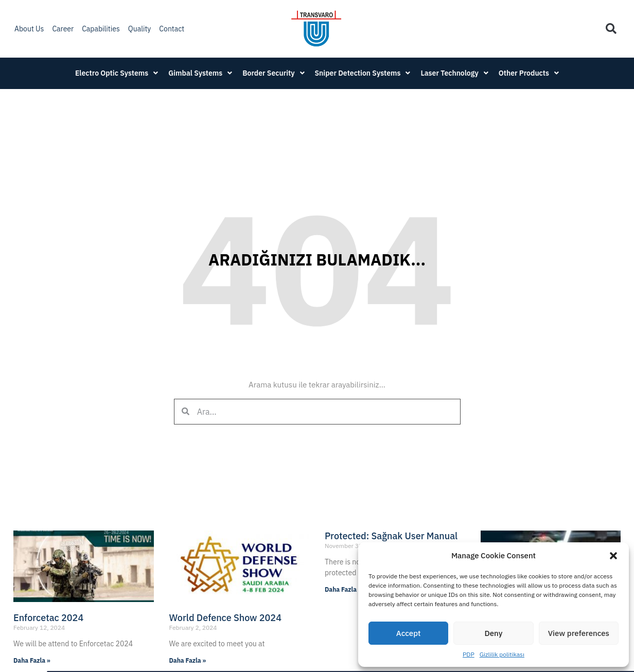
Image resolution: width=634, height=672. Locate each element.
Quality (140, 29)
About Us (29, 29)
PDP (469, 654)
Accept (409, 633)
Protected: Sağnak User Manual (391, 536)
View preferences (579, 633)
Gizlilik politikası (502, 654)
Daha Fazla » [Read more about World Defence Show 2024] (188, 660)
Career (63, 29)
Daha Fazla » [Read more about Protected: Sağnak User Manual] (343, 589)
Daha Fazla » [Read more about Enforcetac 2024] (32, 660)
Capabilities (101, 29)
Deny (494, 633)
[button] (613, 556)
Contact (172, 29)
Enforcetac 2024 (48, 618)
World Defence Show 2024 (225, 618)
